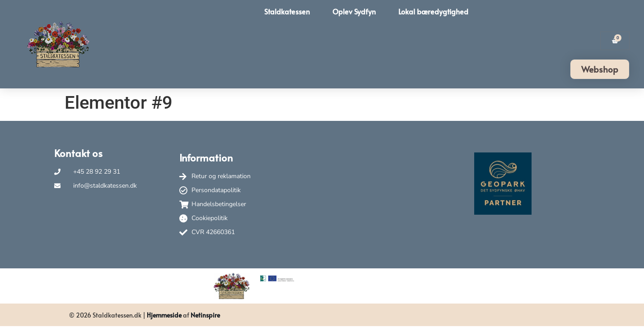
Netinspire (205, 315)
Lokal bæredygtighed (433, 11)
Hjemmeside (164, 315)
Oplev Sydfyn (354, 11)
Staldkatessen (287, 11)
